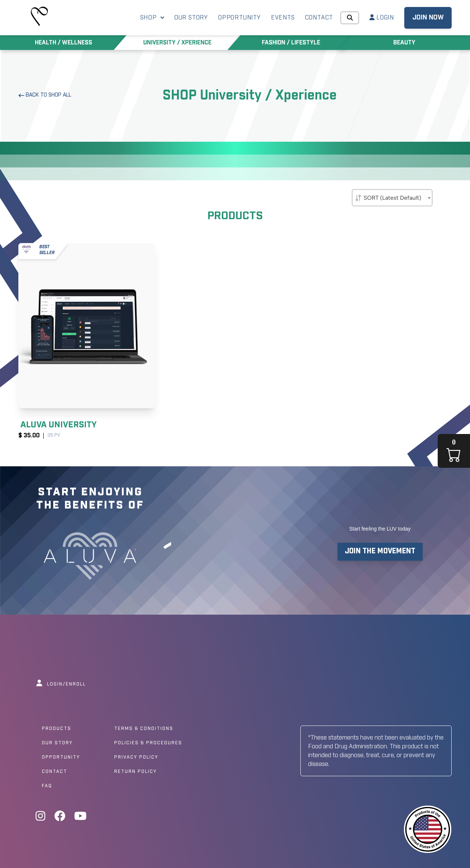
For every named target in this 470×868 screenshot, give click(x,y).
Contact (55, 772)
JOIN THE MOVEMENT (380, 551)
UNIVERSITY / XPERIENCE (177, 43)
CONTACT (319, 18)
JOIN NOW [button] (428, 18)
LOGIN (382, 17)
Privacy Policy (136, 757)
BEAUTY (404, 43)
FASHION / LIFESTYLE (291, 43)
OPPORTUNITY (239, 18)
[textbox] (392, 196)
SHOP (152, 18)
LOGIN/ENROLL (61, 684)
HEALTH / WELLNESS (64, 43)
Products (57, 729)
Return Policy (135, 772)
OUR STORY (191, 18)
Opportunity (61, 757)
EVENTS (283, 18)
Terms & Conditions (144, 729)
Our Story (57, 743)
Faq (47, 786)
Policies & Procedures (148, 743)
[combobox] (392, 198)
